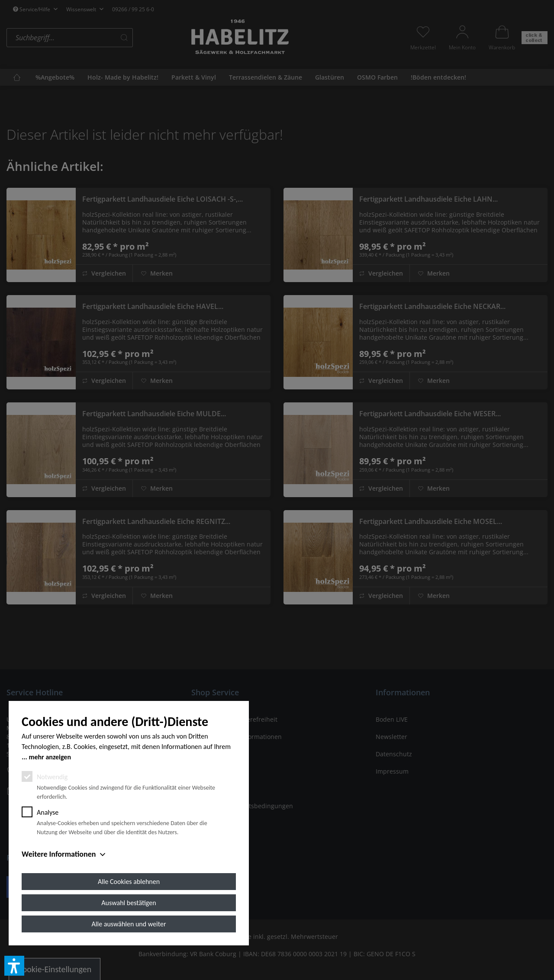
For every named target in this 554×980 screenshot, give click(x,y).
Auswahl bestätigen (129, 903)
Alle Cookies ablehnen (129, 882)
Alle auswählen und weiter (129, 924)
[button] (14, 966)
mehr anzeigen (50, 757)
